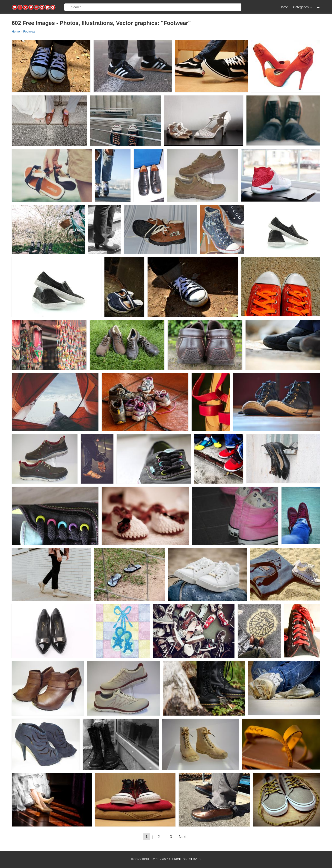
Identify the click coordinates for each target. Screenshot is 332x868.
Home (284, 7)
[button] (319, 7)
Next (183, 837)
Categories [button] (302, 7)
